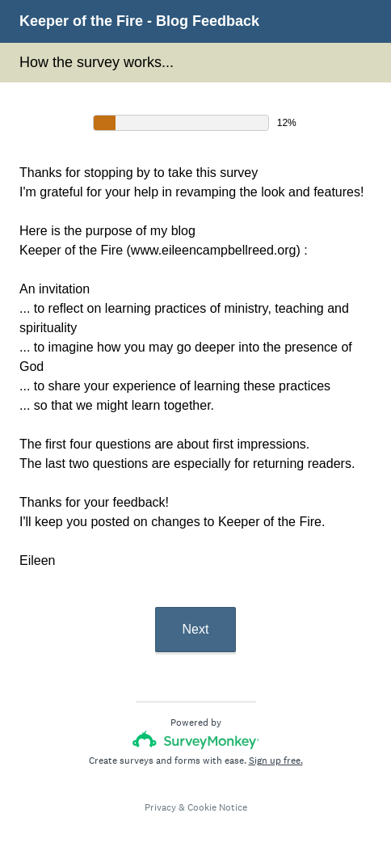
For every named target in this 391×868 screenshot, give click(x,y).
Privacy (160, 807)
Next (196, 629)
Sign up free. (276, 761)
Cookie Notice (217, 807)
